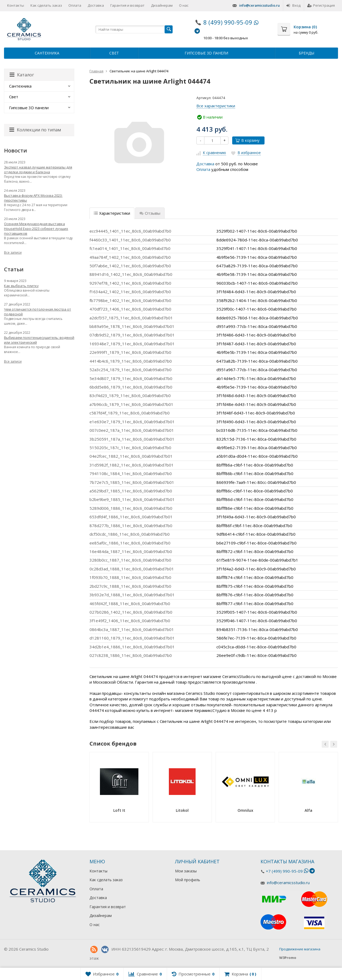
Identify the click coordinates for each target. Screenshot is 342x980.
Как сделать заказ (46, 5)
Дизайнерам (162, 5)
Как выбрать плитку (21, 286)
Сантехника (47, 53)
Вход (294, 5)
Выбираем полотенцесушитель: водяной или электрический (39, 340)
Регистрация (321, 5)
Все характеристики (216, 106)
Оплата (75, 5)
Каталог (22, 75)
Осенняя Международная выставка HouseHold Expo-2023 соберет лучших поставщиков (36, 229)
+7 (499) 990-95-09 (284, 871)
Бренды (306, 53)
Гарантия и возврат (127, 5)
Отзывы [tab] (150, 213)
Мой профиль (188, 880)
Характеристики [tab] (112, 213)
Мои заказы (186, 871)
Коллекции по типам (35, 130)
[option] (119, 789)
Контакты (16, 5)
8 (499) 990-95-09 (228, 22)
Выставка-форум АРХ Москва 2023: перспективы (33, 198)
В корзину (247, 140)
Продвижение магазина (300, 949)
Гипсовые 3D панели (206, 53)
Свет (114, 53)
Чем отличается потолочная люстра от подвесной (38, 312)
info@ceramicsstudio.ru (259, 5)
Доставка (96, 5)
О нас (184, 5)
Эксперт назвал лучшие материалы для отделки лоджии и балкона (38, 170)
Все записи (13, 252)
